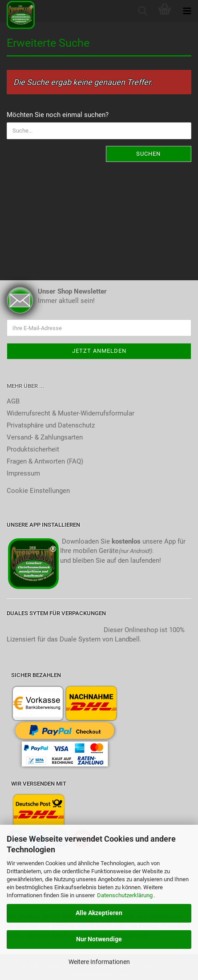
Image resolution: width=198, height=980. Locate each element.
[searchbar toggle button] (142, 11)
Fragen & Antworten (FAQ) (45, 461)
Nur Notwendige (99, 939)
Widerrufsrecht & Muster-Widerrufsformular (71, 413)
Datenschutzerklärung (125, 895)
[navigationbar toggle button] (187, 11)
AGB (13, 401)
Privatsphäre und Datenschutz (51, 425)
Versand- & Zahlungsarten (45, 437)
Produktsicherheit (33, 449)
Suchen (148, 154)
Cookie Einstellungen (38, 491)
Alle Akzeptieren (99, 913)
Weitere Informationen (99, 962)
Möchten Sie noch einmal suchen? (58, 115)
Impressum (23, 473)
